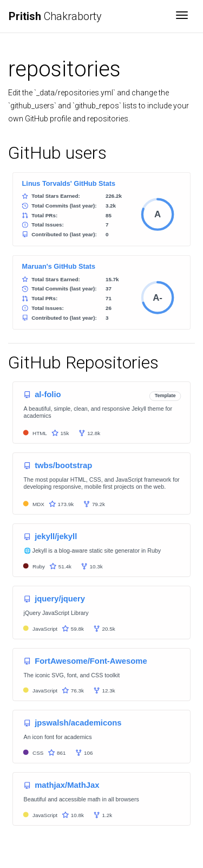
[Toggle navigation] (182, 16)
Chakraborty (55, 16)
